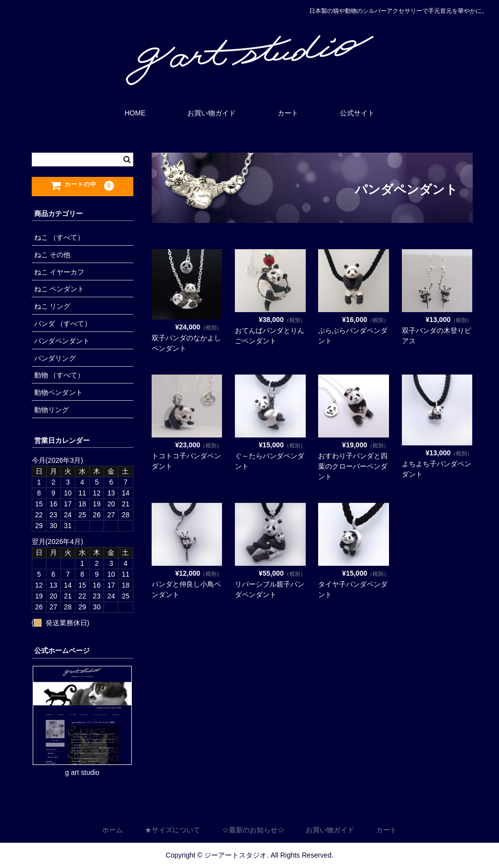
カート (288, 113)
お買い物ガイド (212, 113)
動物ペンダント (58, 392)
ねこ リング (53, 306)
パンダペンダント (62, 341)
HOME (135, 113)
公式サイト (357, 113)
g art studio (82, 772)
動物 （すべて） (59, 375)
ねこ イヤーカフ (59, 272)
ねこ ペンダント (59, 289)
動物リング (52, 410)
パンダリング (55, 358)
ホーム (112, 830)
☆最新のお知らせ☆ (253, 830)
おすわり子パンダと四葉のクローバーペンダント (353, 466)
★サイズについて (172, 830)
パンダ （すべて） (63, 324)
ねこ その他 (53, 255)
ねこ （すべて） (59, 237)
